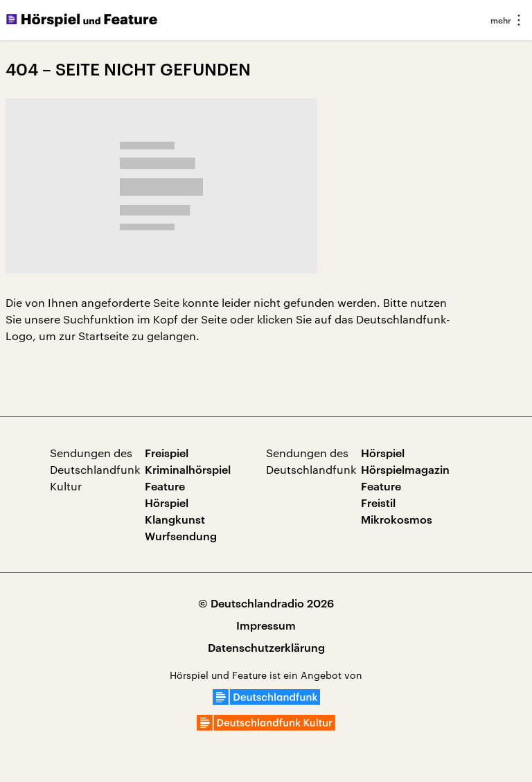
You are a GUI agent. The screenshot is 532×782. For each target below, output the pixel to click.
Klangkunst (175, 519)
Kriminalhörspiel (188, 469)
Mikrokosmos (397, 519)
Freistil (378, 503)
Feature (165, 486)
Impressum (266, 625)
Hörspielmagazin (405, 469)
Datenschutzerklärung (266, 647)
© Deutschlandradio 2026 (266, 603)
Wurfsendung (181, 536)
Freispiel (167, 453)
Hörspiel (167, 503)
